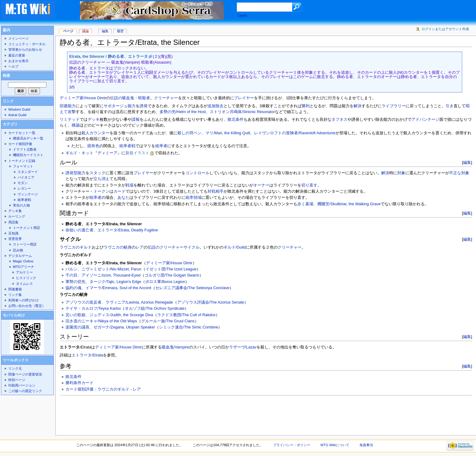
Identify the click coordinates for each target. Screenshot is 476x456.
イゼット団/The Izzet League (171, 269)
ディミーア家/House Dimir (83, 98)
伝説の (116, 98)
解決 (358, 106)
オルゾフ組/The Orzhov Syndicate (155, 309)
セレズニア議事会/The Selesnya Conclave (192, 288)
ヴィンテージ (28, 194)
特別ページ (17, 380)
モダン (23, 183)
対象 (401, 173)
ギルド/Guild (235, 247)
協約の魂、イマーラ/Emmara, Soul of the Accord (108, 288)
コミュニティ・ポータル (27, 44)
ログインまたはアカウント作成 (445, 29)
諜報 (136, 120)
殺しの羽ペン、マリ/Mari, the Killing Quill (214, 133)
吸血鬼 (128, 98)
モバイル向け (14, 315)
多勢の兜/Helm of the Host (183, 112)
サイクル (192, 247)
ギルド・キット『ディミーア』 (93, 153)
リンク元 (15, 368)
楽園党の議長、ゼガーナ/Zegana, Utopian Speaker (110, 327)
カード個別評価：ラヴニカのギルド (97, 389)
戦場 (129, 185)
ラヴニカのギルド (76, 247)
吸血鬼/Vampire (175, 347)
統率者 (161, 146)
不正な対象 (459, 173)
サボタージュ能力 (120, 106)
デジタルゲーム (20, 256)
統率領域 (193, 198)
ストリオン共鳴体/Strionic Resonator (242, 112)
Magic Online (23, 261)
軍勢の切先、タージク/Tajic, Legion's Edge (103, 282)
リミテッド (70, 120)
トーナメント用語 (26, 228)
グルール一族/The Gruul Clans (168, 321)
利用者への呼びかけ (24, 300)
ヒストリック (26, 278)
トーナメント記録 (22, 161)
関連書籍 (15, 289)
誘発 (144, 106)
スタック (97, 173)
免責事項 (366, 445)
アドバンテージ (425, 120)
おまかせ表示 (18, 61)
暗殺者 (144, 98)
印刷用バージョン (22, 385)
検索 (6, 76)
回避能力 (68, 106)
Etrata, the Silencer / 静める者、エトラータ (109, 57)
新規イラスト (137, 153)
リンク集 (15, 295)
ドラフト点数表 (25, 149)
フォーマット (23, 166)
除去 (220, 106)
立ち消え (101, 179)
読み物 (18, 250)
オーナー (261, 185)
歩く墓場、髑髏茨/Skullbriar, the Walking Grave (339, 204)
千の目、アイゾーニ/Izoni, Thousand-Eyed (103, 275)
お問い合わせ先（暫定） (27, 306)
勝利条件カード (79, 383)
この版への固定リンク (25, 391)
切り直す (309, 185)
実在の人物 (21, 205)
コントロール (197, 173)
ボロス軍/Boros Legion (165, 282)
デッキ (94, 120)
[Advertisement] (172, 414)
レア (140, 247)
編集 (467, 162)
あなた (123, 198)
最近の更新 (17, 55)
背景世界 (15, 239)
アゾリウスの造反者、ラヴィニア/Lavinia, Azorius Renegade (119, 302)
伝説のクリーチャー (166, 247)
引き (450, 106)
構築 (76, 125)
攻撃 (72, 112)
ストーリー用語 (25, 244)
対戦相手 (216, 191)
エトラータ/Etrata (87, 355)
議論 (85, 31)
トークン (101, 191)
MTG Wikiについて (335, 445)
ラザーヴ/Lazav (243, 347)
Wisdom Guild (19, 109)
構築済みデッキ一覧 (28, 138)
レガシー (24, 188)
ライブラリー (394, 106)
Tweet (242, 16)
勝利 (306, 106)
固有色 (93, 146)
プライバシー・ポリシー (292, 445)
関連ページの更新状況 (25, 374)
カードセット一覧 (22, 133)
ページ (68, 31)
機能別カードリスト (28, 155)
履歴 (120, 31)
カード (119, 191)
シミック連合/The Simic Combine (188, 327)
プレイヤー (244, 98)
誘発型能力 (75, 173)
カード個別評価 (20, 144)
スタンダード (28, 172)
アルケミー (24, 272)
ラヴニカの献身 (118, 247)
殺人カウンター (95, 133)
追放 (212, 106)
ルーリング (17, 216)
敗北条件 (236, 120)
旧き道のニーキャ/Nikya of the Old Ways (101, 321)
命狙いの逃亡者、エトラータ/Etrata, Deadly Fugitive (112, 230)
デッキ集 (15, 211)
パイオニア (26, 177)
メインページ (18, 38)
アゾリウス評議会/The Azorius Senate (211, 302)
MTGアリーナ (24, 267)
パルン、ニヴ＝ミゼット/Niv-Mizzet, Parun (103, 269)
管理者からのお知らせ (25, 49)
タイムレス (24, 284)
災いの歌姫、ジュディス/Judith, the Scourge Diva (109, 315)
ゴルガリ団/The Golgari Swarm (172, 275)
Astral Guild (17, 115)
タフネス (339, 120)
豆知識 (13, 233)
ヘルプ (13, 66)
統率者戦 (127, 146)
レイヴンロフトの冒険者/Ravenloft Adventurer (295, 133)
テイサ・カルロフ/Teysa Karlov (93, 309)
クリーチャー (166, 98)
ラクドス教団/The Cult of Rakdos (186, 315)
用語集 (13, 222)
